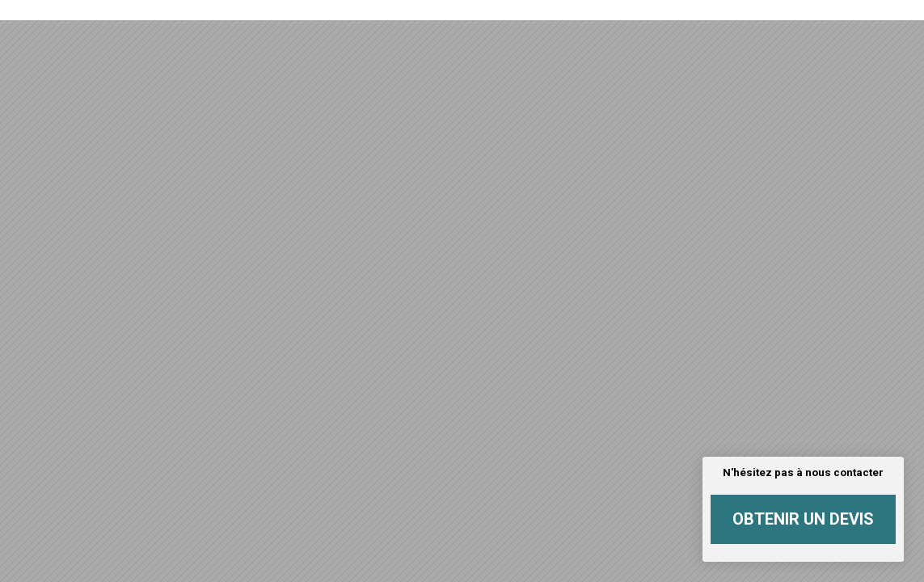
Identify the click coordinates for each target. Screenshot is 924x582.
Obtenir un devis (803, 519)
